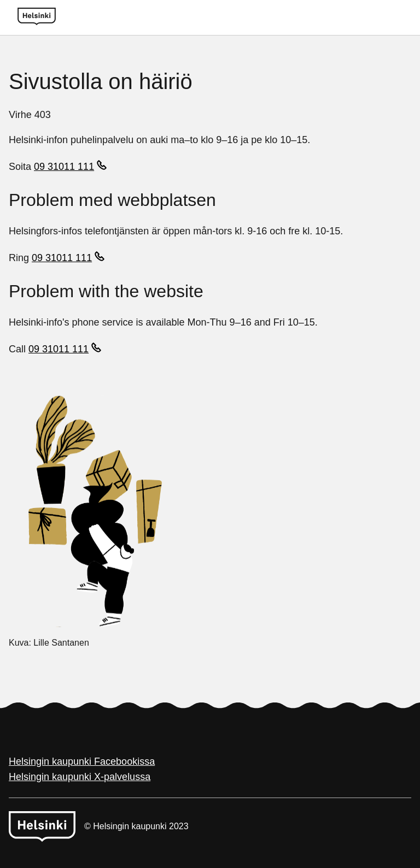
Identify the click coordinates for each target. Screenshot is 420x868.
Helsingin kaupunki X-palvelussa (80, 777)
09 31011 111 (64, 167)
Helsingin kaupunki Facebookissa (82, 761)
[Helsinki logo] (37, 17)
